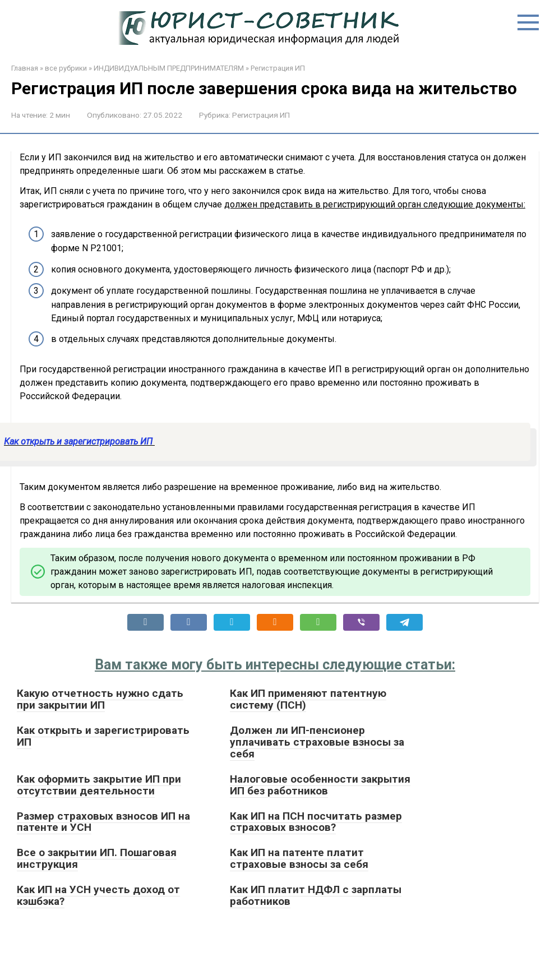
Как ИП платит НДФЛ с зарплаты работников (316, 895)
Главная (25, 68)
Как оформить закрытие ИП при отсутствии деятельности (99, 785)
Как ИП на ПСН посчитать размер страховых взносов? (316, 822)
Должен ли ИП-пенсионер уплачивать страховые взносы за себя (317, 742)
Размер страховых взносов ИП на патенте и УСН (103, 822)
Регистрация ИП (278, 68)
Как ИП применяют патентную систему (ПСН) (308, 699)
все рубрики (66, 68)
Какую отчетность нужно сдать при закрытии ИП (100, 699)
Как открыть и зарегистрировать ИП (79, 442)
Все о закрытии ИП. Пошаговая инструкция (97, 858)
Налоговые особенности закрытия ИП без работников (320, 785)
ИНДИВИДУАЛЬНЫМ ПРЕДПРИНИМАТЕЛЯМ (169, 68)
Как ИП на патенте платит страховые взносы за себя (299, 858)
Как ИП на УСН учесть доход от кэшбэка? (98, 895)
